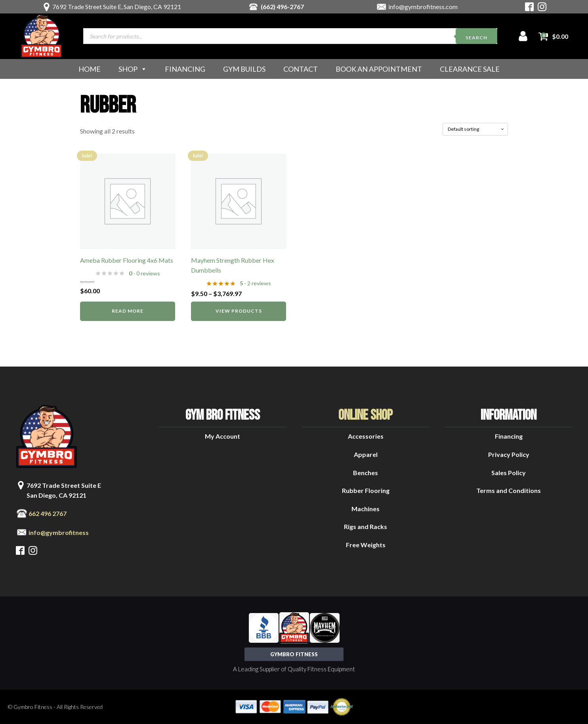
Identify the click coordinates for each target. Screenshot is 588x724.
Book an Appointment (379, 69)
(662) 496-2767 (282, 7)
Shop (133, 69)
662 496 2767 (48, 513)
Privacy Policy (509, 454)
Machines (366, 509)
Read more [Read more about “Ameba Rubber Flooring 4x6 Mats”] (128, 311)
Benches (366, 473)
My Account (222, 436)
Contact (301, 69)
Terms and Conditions (509, 490)
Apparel (366, 454)
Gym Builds (244, 69)
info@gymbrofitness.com (423, 7)
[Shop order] (475, 129)
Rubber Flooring (366, 490)
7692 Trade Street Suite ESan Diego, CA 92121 (64, 490)
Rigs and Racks (366, 526)
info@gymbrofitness (59, 532)
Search (476, 37)
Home (90, 69)
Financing (185, 69)
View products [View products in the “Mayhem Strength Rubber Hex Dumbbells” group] (239, 311)
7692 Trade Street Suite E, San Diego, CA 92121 (117, 7)
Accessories (366, 436)
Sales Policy (509, 473)
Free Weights (366, 545)
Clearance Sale (470, 69)
